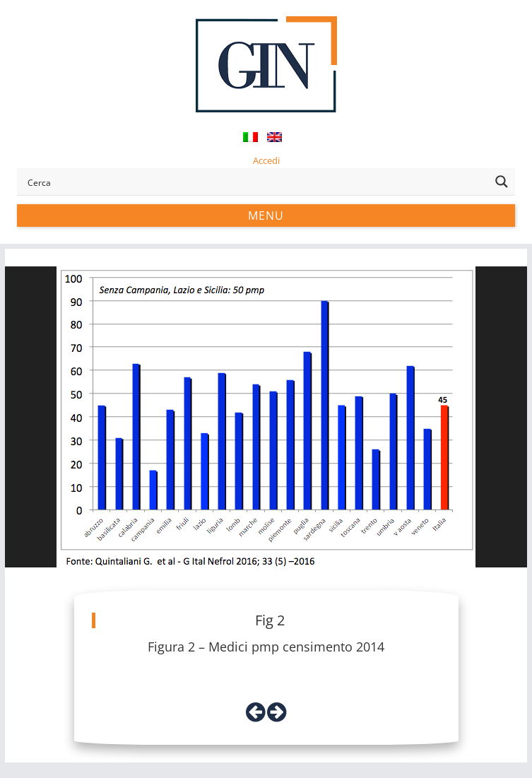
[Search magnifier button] (502, 182)
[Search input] (256, 182)
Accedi (266, 160)
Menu (266, 216)
